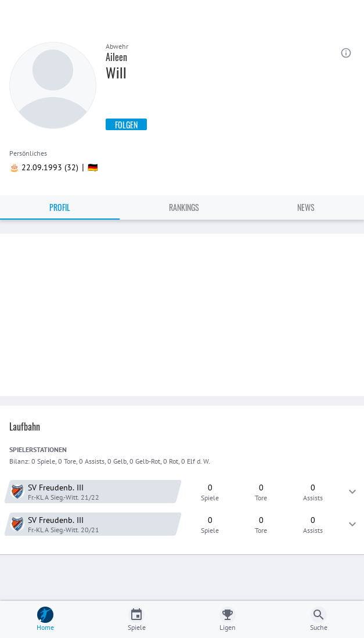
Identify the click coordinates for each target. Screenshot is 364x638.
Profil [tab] (60, 207)
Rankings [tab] (184, 207)
